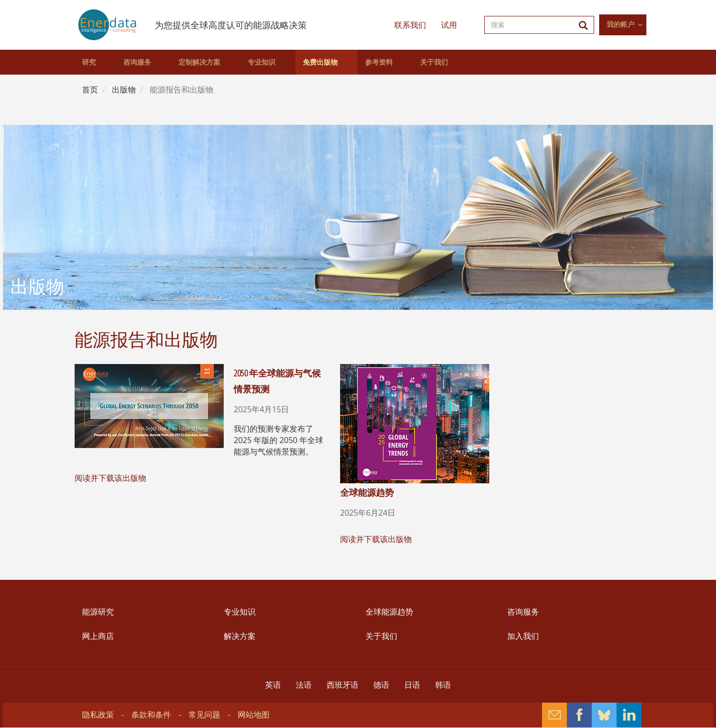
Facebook (579, 715)
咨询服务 (137, 62)
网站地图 (254, 715)
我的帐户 (621, 24)
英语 (273, 685)
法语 (304, 685)
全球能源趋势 (367, 492)
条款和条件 (151, 715)
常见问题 (204, 715)
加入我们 (523, 636)
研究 (89, 62)
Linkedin (629, 715)
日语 (412, 685)
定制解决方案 (199, 62)
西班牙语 (343, 685)
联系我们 (410, 25)
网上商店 (98, 636)
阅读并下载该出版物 (110, 478)
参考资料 (379, 62)
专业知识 (262, 62)
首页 (90, 90)
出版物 (124, 90)
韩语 (443, 685)
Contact (554, 715)
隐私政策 (98, 715)
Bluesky (604, 715)
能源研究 (98, 612)
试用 (449, 25)
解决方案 (240, 636)
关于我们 (434, 62)
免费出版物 (320, 62)
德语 (381, 685)
